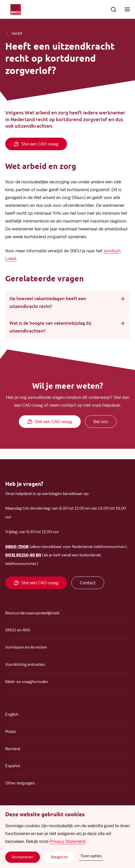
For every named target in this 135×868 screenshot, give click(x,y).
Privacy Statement (67, 841)
